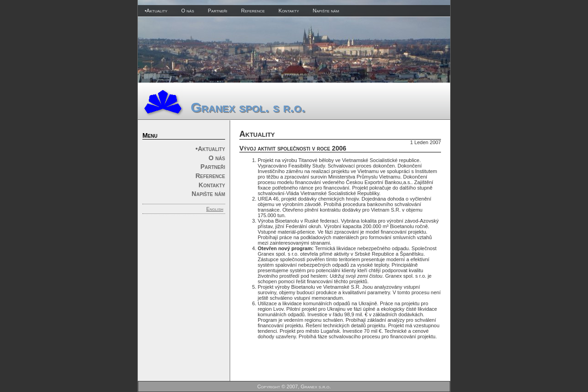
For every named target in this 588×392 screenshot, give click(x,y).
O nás (187, 11)
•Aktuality (156, 11)
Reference (253, 11)
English (215, 209)
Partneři (217, 11)
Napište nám (326, 11)
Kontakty (289, 11)
